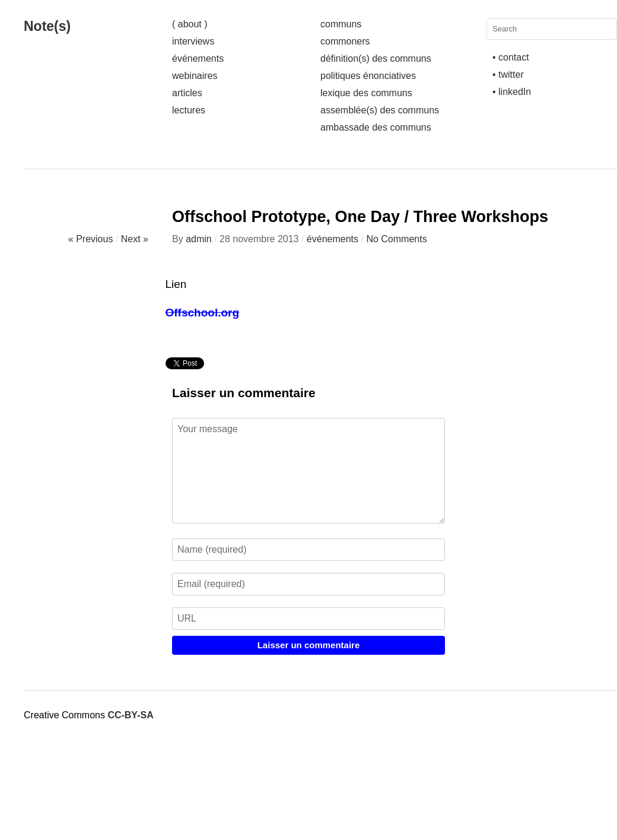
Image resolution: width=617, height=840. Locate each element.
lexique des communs (366, 93)
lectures (189, 110)
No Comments (396, 239)
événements (198, 58)
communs (341, 24)
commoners (345, 41)
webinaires (195, 76)
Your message (308, 471)
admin (199, 239)
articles (187, 93)
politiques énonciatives (368, 76)
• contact (511, 57)
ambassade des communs (376, 127)
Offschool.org (203, 313)
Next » (135, 239)
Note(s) (47, 26)
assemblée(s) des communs (380, 110)
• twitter (508, 75)
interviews (193, 41)
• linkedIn (512, 92)
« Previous (91, 239)
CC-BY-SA (130, 715)
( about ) (190, 24)
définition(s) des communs (376, 58)
